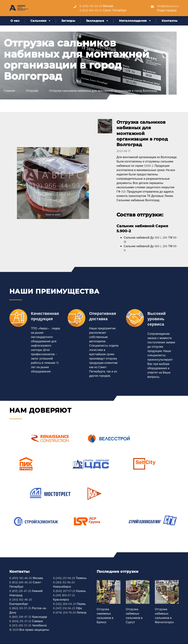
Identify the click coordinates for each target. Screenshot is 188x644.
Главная (9, 91)
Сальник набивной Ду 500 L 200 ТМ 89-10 (151, 240)
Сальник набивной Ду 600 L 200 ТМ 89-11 (151, 249)
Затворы (68, 21)
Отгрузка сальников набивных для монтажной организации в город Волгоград (103, 91)
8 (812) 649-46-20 (91, 11)
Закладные (95, 21)
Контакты (170, 21)
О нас (15, 21)
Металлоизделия (133, 21)
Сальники (38, 21)
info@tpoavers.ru (168, 6)
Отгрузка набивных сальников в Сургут (134, 616)
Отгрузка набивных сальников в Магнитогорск (164, 616)
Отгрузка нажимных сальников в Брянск (105, 616)
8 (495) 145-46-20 (91, 6)
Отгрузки (32, 91)
